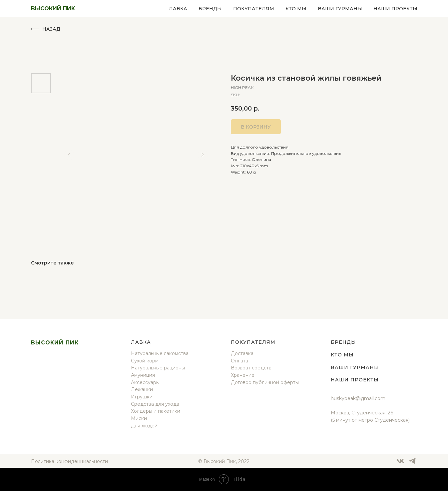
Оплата (239, 361)
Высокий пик (55, 343)
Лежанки (142, 389)
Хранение (243, 375)
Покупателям (254, 9)
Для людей (144, 426)
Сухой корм (145, 361)
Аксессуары (145, 382)
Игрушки (142, 397)
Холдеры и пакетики (156, 411)
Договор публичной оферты (265, 382)
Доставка (242, 353)
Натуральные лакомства (160, 353)
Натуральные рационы (158, 368)
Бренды (210, 9)
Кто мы (296, 9)
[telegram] (412, 463)
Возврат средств (251, 368)
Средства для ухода (155, 404)
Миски (139, 418)
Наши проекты (395, 9)
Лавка (178, 9)
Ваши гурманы (340, 9)
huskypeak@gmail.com (358, 398)
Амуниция (143, 375)
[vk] (401, 463)
